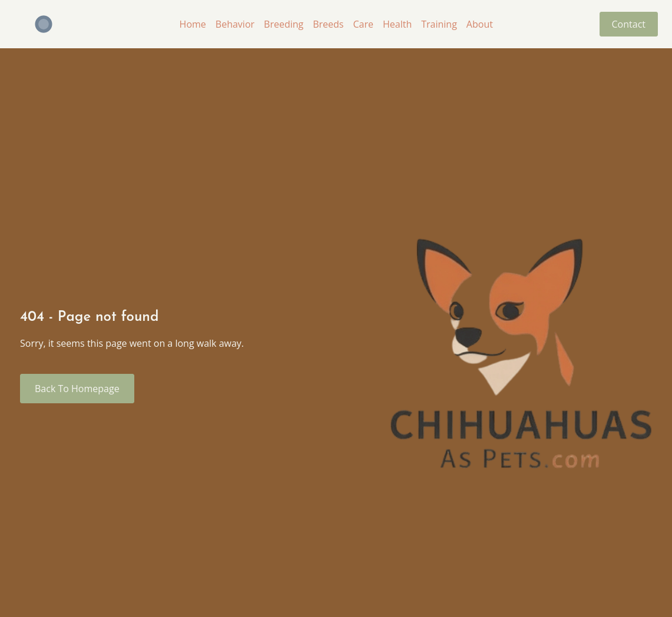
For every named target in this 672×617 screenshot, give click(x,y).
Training (439, 24)
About (480, 24)
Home (193, 24)
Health (397, 24)
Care (363, 24)
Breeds (328, 24)
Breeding (284, 24)
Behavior (235, 24)
